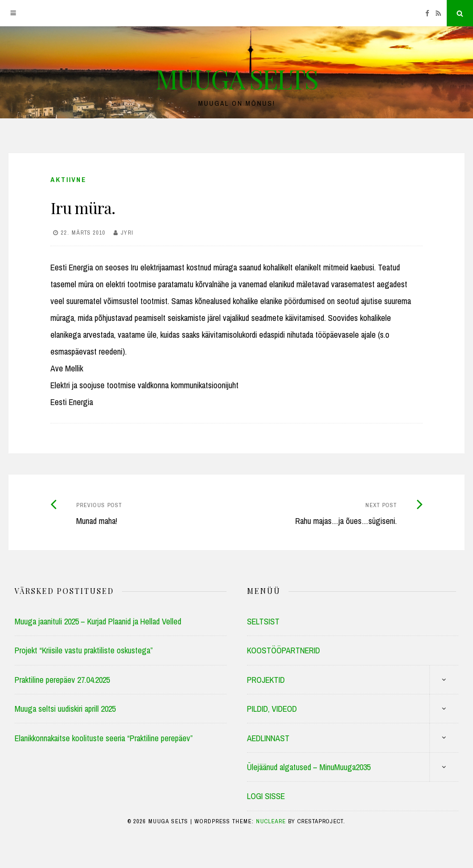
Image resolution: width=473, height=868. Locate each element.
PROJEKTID (266, 680)
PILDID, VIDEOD (272, 709)
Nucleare (271, 821)
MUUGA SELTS (236, 79)
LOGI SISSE (266, 796)
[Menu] (13, 13)
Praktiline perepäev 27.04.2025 (62, 680)
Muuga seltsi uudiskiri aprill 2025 (65, 709)
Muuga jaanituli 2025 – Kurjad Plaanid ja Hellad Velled (98, 621)
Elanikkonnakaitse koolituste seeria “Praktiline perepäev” (104, 738)
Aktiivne (68, 180)
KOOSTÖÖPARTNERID (284, 650)
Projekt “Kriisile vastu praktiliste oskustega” (84, 650)
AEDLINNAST (268, 738)
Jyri (127, 233)
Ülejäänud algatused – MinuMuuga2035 (309, 767)
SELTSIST (263, 621)
